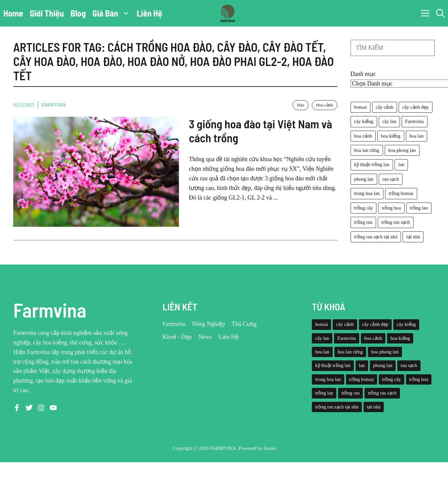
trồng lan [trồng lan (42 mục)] (419, 208)
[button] (440, 13)
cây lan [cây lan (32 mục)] (389, 121)
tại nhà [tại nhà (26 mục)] (413, 237)
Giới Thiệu (47, 13)
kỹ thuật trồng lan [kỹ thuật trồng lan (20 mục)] (372, 164)
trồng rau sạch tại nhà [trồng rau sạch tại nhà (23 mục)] (376, 237)
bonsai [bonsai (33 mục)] (361, 107)
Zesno (270, 448)
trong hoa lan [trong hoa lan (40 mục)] (367, 193)
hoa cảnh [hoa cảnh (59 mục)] (363, 136)
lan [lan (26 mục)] (401, 164)
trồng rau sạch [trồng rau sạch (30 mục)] (396, 222)
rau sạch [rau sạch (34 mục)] (391, 179)
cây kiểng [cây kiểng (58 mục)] (364, 121)
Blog (78, 13)
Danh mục (363, 74)
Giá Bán (113, 13)
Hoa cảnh (325, 105)
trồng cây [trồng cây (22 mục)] (364, 208)
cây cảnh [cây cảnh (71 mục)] (385, 107)
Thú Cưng (244, 324)
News (205, 337)
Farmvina (54, 105)
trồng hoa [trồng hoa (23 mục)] (391, 208)
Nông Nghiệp (209, 324)
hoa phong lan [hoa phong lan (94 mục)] (402, 150)
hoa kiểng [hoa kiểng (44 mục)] (391, 136)
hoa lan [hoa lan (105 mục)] (417, 136)
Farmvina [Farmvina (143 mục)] (415, 121)
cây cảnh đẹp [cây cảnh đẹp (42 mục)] (415, 107)
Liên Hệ (150, 13)
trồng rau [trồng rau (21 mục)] (363, 222)
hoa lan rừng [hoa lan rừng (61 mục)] (367, 150)
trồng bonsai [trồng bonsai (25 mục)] (401, 193)
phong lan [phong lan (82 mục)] (364, 179)
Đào (301, 105)
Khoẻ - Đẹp (177, 337)
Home (13, 13)
